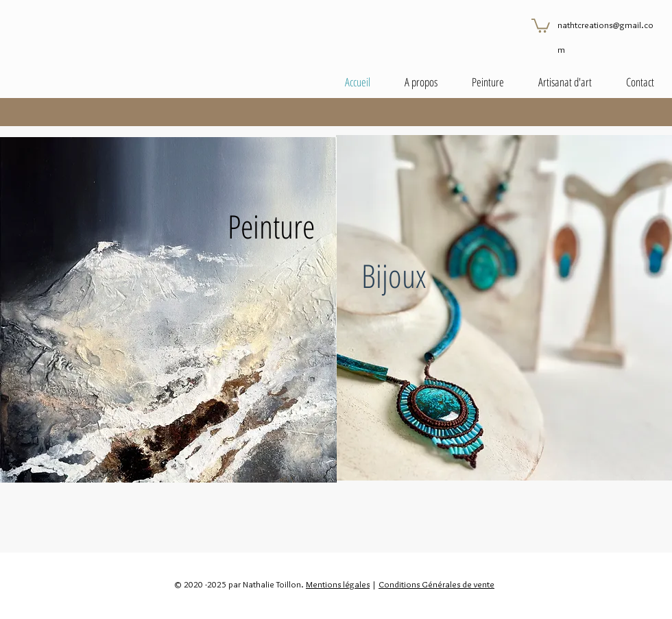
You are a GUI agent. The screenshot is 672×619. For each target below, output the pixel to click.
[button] (541, 25)
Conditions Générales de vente (436, 584)
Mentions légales (338, 584)
